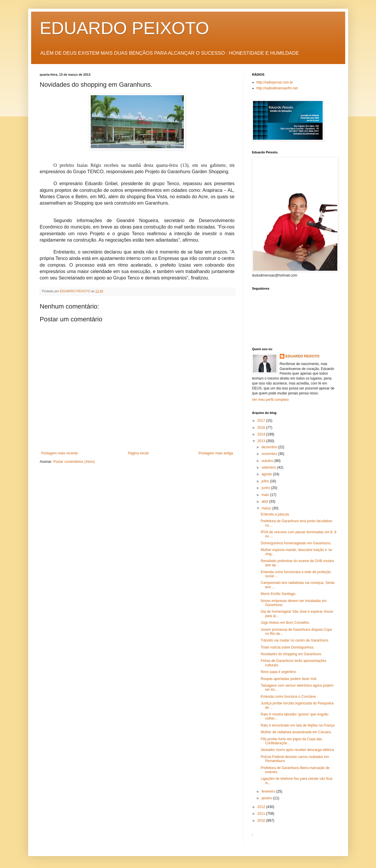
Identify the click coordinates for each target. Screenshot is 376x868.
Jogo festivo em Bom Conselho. (285, 623)
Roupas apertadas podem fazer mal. (289, 679)
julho (266, 481)
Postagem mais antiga (216, 453)
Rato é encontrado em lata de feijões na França (297, 725)
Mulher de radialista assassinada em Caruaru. (296, 732)
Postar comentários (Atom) (74, 462)
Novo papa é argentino (278, 672)
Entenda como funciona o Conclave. (289, 697)
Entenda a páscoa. (275, 514)
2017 (262, 421)
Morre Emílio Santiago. (278, 594)
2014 (262, 434)
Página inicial (138, 453)
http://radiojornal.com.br (275, 82)
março (267, 508)
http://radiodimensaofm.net (277, 88)
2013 (262, 441)
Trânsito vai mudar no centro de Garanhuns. (295, 640)
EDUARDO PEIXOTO (124, 28)
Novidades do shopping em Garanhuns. (291, 654)
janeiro (267, 798)
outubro (268, 461)
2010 (262, 821)
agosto (267, 474)
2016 (262, 428)
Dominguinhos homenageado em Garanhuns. (296, 543)
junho (266, 488)
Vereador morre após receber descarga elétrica (297, 750)
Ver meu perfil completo (270, 400)
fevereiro (269, 791)
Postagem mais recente (60, 453)
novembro (270, 454)
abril (265, 502)
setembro (269, 467)
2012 (262, 807)
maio (266, 495)
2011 (262, 814)
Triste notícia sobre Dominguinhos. (287, 647)
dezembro (270, 447)
